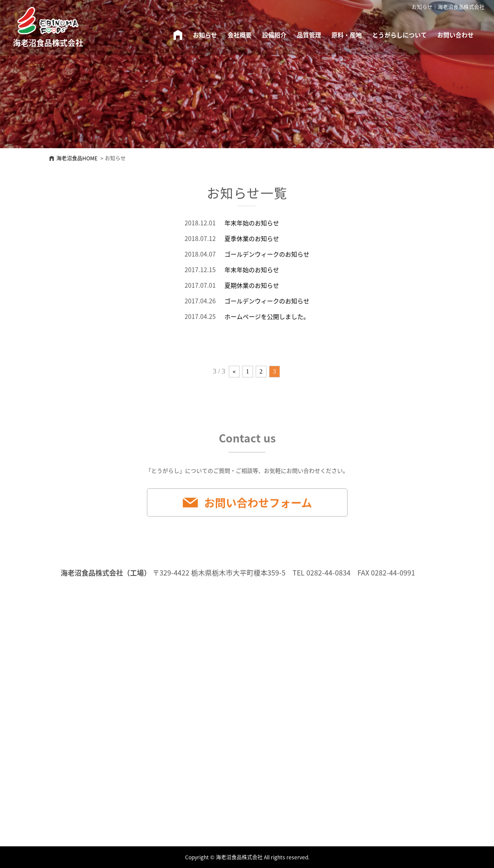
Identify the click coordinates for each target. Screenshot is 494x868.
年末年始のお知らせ (252, 223)
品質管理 (309, 35)
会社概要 (240, 35)
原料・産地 (347, 35)
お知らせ (205, 35)
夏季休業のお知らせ (252, 238)
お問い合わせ (455, 35)
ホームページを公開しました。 (267, 316)
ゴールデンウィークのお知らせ (267, 254)
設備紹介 (274, 35)
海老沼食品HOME (77, 158)
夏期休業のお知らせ (252, 285)
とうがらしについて (400, 35)
